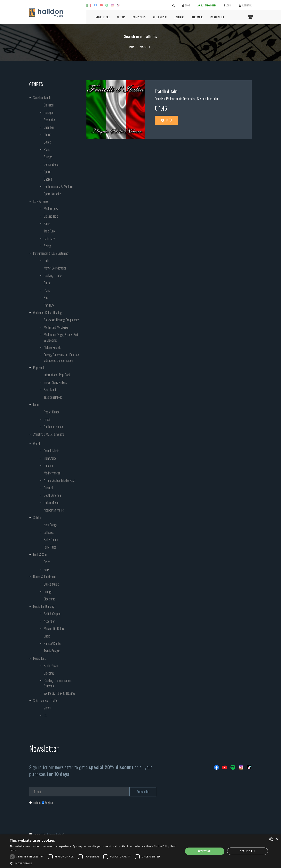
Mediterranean (52, 473)
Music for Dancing (44, 606)
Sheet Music (160, 17)
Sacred (48, 179)
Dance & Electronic (44, 577)
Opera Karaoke (52, 194)
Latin (36, 404)
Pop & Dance (52, 412)
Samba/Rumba (52, 643)
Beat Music (50, 390)
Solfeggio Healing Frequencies (62, 320)
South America (52, 495)
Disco (47, 562)
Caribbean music (53, 427)
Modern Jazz (51, 209)
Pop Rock (39, 367)
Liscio (47, 636)
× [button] (277, 839)
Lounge (48, 591)
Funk (46, 569)
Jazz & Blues (41, 201)
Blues (47, 223)
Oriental (48, 488)
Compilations (51, 164)
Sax (46, 298)
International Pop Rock (57, 375)
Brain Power (51, 666)
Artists (121, 17)
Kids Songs (50, 525)
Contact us (217, 17)
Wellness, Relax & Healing (59, 693)
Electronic (49, 599)
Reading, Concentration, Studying (58, 683)
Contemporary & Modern (58, 186)
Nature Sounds (52, 347)
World (36, 443)
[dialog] (140, 851)
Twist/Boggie (52, 651)
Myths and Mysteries (56, 327)
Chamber (49, 127)
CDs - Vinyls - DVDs (45, 700)
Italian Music (51, 503)
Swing (47, 246)
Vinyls (47, 708)
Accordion (49, 621)
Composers (139, 17)
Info (166, 120)
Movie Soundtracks (55, 268)
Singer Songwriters (55, 382)
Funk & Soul (40, 554)
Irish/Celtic (50, 458)
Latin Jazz (49, 238)
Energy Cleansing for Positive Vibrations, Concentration (61, 357)
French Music (52, 451)
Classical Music (42, 98)
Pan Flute (49, 305)
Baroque (49, 112)
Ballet (47, 142)
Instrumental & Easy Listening (51, 253)
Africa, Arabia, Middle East (59, 480)
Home (131, 47)
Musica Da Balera (54, 629)
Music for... (39, 658)
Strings (48, 157)
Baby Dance (51, 540)
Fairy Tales (50, 547)
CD (46, 715)
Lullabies (49, 532)
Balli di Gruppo (52, 614)
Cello (47, 261)
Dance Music (51, 584)
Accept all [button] (205, 851)
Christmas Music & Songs (48, 434)
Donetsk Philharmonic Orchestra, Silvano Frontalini (187, 99)
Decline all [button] (247, 851)
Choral (47, 135)
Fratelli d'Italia (166, 91)
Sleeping (49, 673)
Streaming (197, 17)
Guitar (47, 283)
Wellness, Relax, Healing (47, 312)
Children (38, 517)
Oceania (48, 465)
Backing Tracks (53, 275)
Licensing (179, 17)
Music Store (103, 17)
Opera (47, 172)
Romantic (49, 120)
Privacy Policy (55, 834)
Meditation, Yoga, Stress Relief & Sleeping (62, 337)
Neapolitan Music (54, 510)
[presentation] (59, 820)
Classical (49, 105)
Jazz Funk (49, 231)
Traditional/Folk (53, 397)
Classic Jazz (51, 216)
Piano (47, 149)
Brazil (47, 419)
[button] (94, 863)
